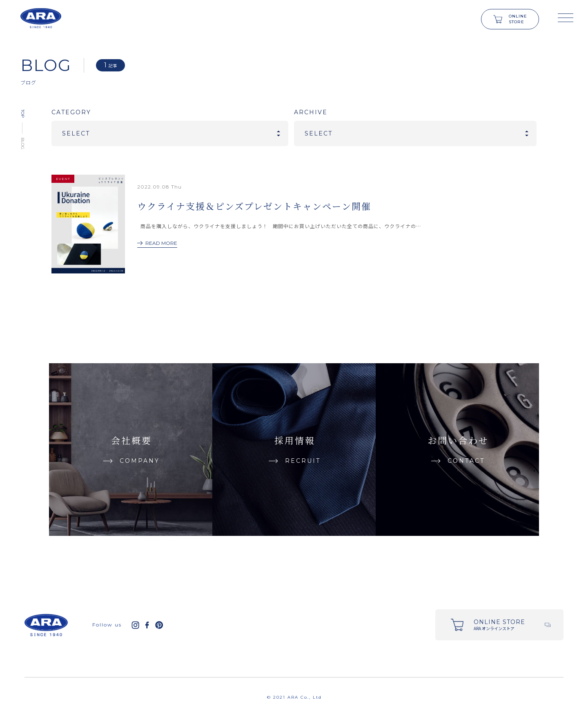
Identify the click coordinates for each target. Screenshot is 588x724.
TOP (23, 113)
